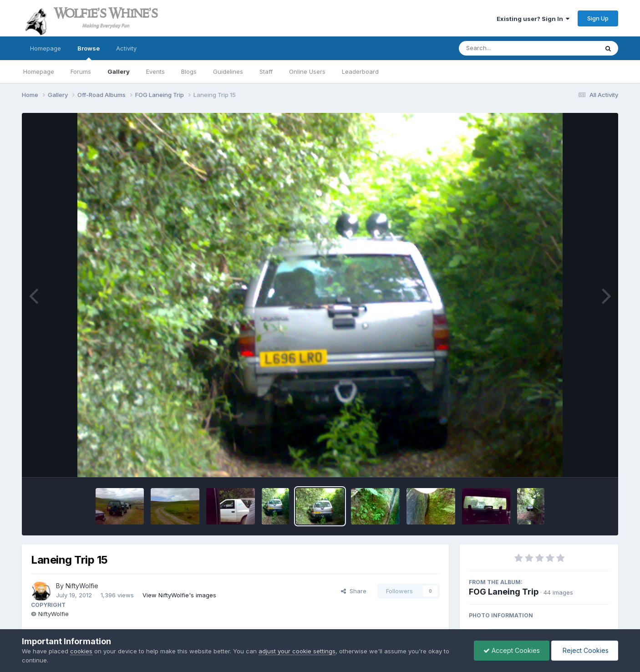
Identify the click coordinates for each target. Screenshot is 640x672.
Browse (89, 52)
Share (354, 591)
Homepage (46, 48)
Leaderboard (360, 71)
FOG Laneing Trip (504, 592)
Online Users (307, 71)
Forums (81, 71)
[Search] (504, 48)
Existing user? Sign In (533, 19)
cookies (81, 651)
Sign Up (598, 18)
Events (155, 71)
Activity (126, 48)
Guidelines (228, 71)
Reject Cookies (585, 650)
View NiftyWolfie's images (179, 595)
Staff (266, 71)
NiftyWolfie (82, 586)
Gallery (119, 71)
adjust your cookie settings (297, 651)
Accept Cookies (512, 650)
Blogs (189, 71)
